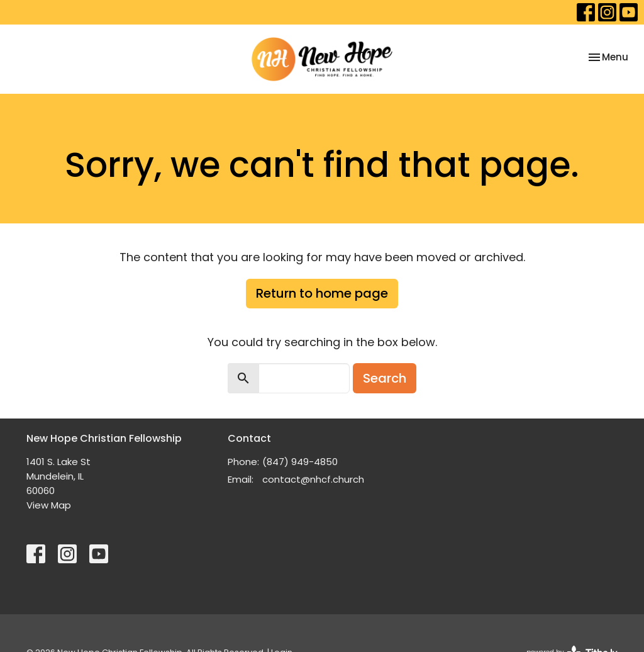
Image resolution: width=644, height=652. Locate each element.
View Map (49, 505)
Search (385, 378)
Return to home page (322, 293)
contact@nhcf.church (313, 479)
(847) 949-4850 (300, 462)
